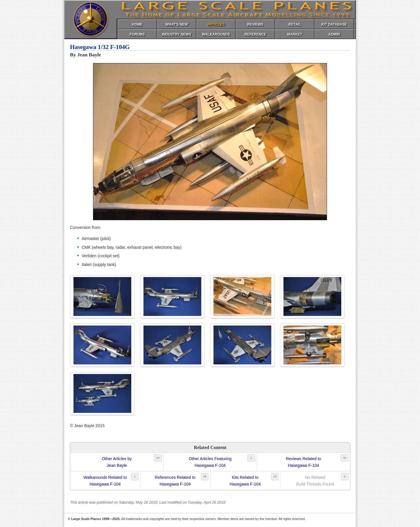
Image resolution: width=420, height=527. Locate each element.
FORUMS (137, 34)
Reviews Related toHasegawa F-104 (303, 462)
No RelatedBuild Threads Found (315, 481)
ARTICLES (216, 25)
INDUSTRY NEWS (176, 34)
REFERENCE (255, 34)
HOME (137, 25)
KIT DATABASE (334, 25)
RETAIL (295, 25)
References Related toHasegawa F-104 (175, 481)
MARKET (295, 34)
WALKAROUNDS (216, 34)
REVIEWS (255, 25)
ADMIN (334, 34)
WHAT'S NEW (177, 25)
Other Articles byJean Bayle (117, 462)
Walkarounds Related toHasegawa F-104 (105, 481)
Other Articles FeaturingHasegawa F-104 (210, 462)
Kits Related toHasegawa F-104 (245, 481)
